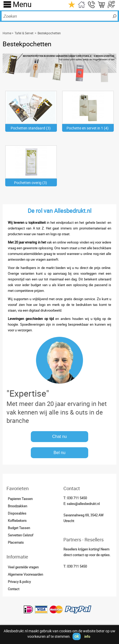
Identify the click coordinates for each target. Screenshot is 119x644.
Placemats (16, 542)
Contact (14, 589)
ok (77, 636)
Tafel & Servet (24, 33)
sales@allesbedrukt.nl (83, 504)
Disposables (17, 513)
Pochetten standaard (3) (31, 128)
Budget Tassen (19, 528)
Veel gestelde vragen (23, 567)
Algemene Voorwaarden (25, 574)
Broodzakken (17, 506)
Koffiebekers (17, 521)
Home (7, 33)
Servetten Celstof (21, 535)
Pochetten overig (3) (31, 183)
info (87, 636)
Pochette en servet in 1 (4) (88, 128)
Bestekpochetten (49, 33)
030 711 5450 (77, 498)
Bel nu (59, 453)
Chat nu (59, 436)
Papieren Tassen (20, 499)
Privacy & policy (19, 582)
